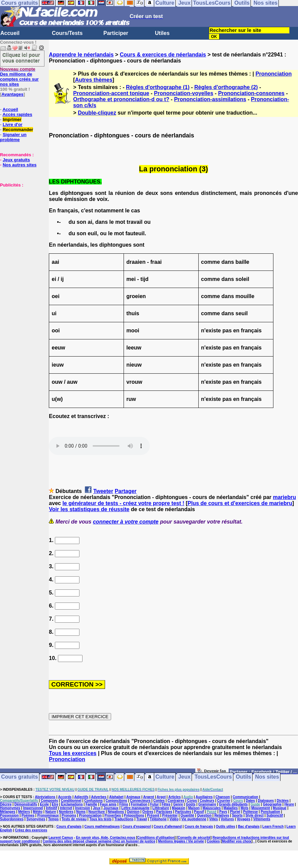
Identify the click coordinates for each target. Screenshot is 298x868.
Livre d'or (13, 125)
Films (124, 804)
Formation (139, 804)
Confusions (93, 801)
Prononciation (274, 74)
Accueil (10, 33)
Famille (91, 804)
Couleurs (207, 801)
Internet (66, 808)
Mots (244, 808)
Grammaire (207, 804)
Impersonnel (33, 808)
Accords (65, 797)
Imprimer (12, 119)
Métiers (24, 812)
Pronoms (69, 815)
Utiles (162, 33)
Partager (126, 491)
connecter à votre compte (126, 522)
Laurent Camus (61, 838)
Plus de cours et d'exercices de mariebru (240, 503)
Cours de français (199, 826)
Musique (280, 808)
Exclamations (72, 804)
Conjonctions (116, 801)
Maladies (231, 808)
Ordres (148, 812)
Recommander (18, 130)
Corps (192, 801)
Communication (245, 797)
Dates (250, 801)
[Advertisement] (20, 221)
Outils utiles (225, 826)
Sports (237, 815)
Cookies (213, 841)
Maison (194, 808)
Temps (54, 819)
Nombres (66, 812)
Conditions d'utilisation (156, 838)
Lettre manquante (135, 808)
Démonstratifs (26, 804)
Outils (243, 777)
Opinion (133, 812)
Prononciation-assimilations (210, 99)
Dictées (283, 801)
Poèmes (28, 815)
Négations (116, 812)
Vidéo (174, 819)
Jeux (184, 777)
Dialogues (266, 801)
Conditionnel (71, 801)
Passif (199, 812)
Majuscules (212, 808)
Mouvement (261, 808)
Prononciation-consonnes (251, 93)
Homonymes (10, 808)
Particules (183, 812)
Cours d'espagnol (137, 826)
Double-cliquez (97, 113)
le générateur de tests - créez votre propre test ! (123, 503)
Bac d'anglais (249, 826)
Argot (161, 797)
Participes (164, 812)
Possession (9, 815)
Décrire (6, 804)
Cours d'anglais (69, 826)
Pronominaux (48, 815)
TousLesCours (213, 777)
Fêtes (166, 804)
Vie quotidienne (194, 819)
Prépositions (134, 815)
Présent (153, 815)
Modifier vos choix (237, 841)
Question (204, 815)
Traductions (124, 819)
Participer (116, 33)
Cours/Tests (67, 33)
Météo (38, 812)
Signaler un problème (13, 137)
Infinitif (51, 808)
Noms (81, 812)
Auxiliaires (204, 797)
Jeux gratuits (16, 160)
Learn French (273, 826)
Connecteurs (140, 801)
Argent (148, 797)
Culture (165, 777)
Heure (289, 804)
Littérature (161, 808)
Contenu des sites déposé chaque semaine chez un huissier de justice (99, 841)
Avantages (12, 94)
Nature (51, 812)
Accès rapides (17, 114)
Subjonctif (275, 815)
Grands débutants (233, 804)
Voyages (243, 819)
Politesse (251, 812)
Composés (49, 801)
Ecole (44, 804)
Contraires (176, 801)
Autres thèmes (94, 80)
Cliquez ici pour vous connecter (21, 57)
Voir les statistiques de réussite (89, 509)
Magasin (178, 808)
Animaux (133, 797)
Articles (175, 797)
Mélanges (8, 812)
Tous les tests (100, 819)
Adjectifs (81, 797)
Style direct (255, 815)
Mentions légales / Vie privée (181, 841)
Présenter (170, 815)
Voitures (227, 819)
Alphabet (116, 797)
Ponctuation (270, 812)
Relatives (222, 815)
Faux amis (108, 804)
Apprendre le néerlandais (81, 55)
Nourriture (97, 812)
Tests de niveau (74, 819)
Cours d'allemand (168, 826)
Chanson (223, 797)
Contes (159, 801)
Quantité (187, 815)
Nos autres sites (20, 165)
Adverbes (99, 797)
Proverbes (113, 815)
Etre (55, 804)
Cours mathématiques (102, 826)
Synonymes (36, 819)
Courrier (224, 801)
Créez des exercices (31, 830)
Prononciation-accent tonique (111, 93)
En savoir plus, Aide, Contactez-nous (106, 838)
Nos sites (267, 777)
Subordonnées (12, 819)
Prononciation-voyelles (184, 93)
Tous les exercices (73, 753)
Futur (155, 804)
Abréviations (45, 797)
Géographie (272, 804)
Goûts (191, 804)
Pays (223, 812)
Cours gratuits (19, 777)
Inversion (82, 808)
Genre (178, 804)
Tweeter (103, 491)
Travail (142, 819)
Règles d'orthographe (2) (226, 87)
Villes (213, 819)
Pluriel (235, 812)
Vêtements (262, 819)
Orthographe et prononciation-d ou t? (121, 99)
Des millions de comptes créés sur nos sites (19, 77)
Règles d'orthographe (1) (158, 87)
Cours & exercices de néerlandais (163, 55)
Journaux (111, 808)
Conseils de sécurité (194, 838)
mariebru (284, 497)
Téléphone (158, 819)
